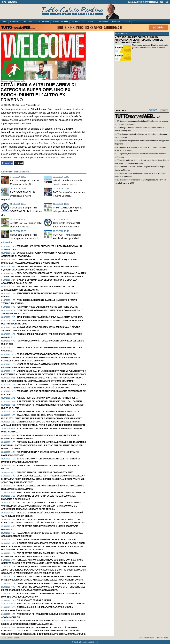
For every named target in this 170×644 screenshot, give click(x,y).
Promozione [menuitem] (27, 21)
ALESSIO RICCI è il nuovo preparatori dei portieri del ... (47, 398)
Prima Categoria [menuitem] (42, 21)
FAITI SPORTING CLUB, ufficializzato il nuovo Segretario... (18, 196)
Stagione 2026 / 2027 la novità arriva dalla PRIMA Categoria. (50, 317)
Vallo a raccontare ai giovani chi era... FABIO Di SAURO (47, 540)
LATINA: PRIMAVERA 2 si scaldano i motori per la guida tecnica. (51, 583)
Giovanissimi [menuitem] (103, 21)
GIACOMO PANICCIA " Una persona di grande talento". (46, 472)
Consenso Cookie (147, 638)
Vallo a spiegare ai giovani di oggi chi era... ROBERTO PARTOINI (51, 604)
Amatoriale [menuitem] (116, 21)
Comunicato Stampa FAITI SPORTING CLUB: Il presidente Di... (22, 211)
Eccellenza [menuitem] (15, 21)
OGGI (153, 110)
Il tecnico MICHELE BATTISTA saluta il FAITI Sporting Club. (48, 412)
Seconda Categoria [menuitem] (60, 21)
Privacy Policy (162, 638)
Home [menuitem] (4, 21)
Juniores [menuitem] (91, 21)
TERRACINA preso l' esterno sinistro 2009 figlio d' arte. (47, 307)
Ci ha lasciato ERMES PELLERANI (34, 600)
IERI (164, 110)
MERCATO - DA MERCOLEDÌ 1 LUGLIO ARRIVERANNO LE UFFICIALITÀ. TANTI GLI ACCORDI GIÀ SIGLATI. (139, 40)
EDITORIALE (121, 34)
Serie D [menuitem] (127, 21)
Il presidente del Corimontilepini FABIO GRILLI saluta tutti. (49, 401)
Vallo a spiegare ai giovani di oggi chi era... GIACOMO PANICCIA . (51, 492)
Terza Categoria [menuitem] (78, 21)
